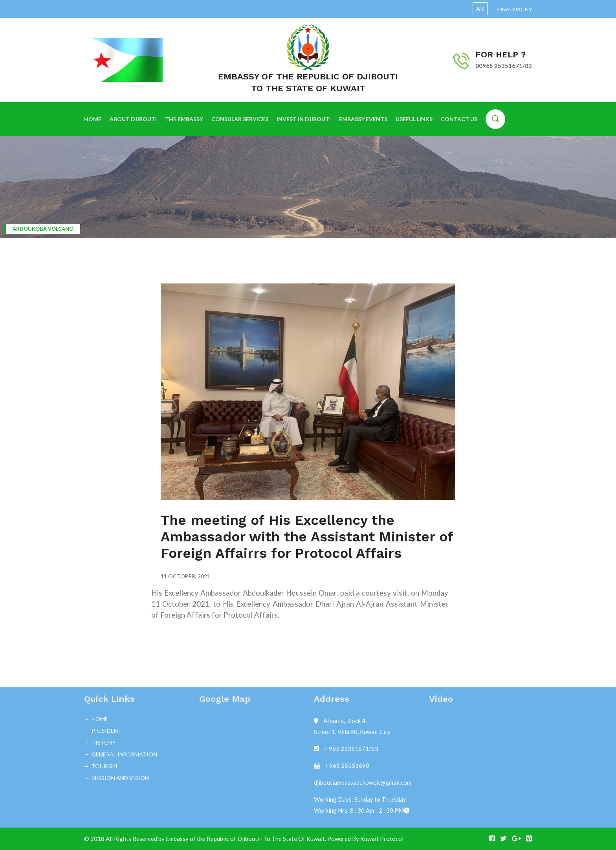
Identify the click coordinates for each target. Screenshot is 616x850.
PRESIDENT (107, 731)
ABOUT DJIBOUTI (133, 119)
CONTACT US (459, 119)
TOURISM (104, 766)
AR (480, 9)
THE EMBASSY (184, 119)
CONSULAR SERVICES (240, 119)
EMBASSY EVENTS (363, 119)
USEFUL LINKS (414, 119)
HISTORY (104, 742)
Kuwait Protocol (382, 839)
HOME (93, 119)
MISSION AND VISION (120, 778)
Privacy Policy (514, 9)
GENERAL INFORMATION (124, 754)
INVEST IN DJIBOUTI (304, 119)
